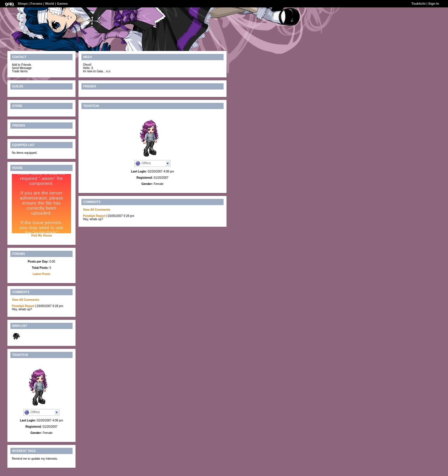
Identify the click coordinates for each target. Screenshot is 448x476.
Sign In (434, 4)
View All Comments (25, 300)
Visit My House (42, 235)
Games (62, 4)
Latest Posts (41, 274)
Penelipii (18, 306)
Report (30, 306)
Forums (36, 4)
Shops (23, 4)
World (50, 4)
